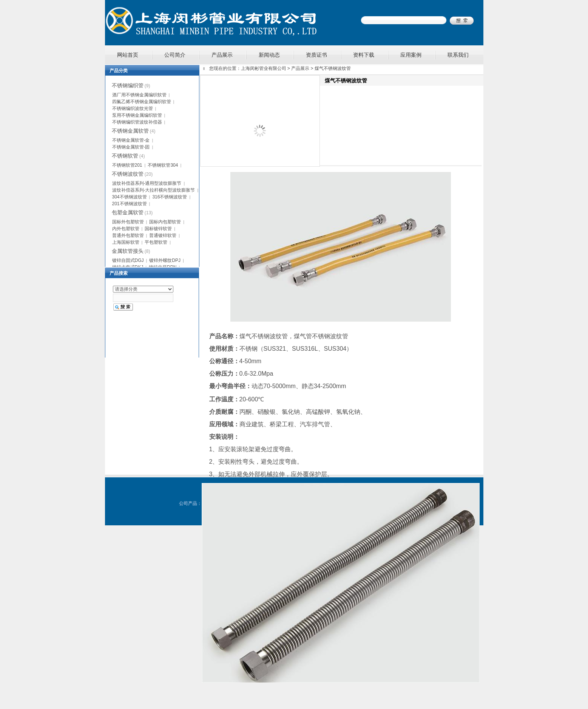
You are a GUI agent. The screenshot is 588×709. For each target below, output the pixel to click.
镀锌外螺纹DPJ (165, 260)
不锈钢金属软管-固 (131, 147)
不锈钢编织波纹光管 (133, 108)
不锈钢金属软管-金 (131, 140)
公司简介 (175, 55)
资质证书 (316, 55)
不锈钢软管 (125, 156)
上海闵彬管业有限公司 (264, 68)
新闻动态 (269, 55)
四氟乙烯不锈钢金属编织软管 (142, 102)
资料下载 (364, 55)
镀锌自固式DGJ (128, 260)
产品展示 (222, 55)
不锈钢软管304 (163, 165)
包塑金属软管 (128, 212)
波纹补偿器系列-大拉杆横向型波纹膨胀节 (154, 190)
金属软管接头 (128, 251)
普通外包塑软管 (128, 235)
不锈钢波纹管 (128, 174)
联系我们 (458, 55)
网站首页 (128, 55)
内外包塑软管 (126, 229)
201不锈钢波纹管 (130, 204)
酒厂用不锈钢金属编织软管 (139, 95)
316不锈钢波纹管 (170, 197)
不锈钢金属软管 (130, 131)
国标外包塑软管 (128, 222)
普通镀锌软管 (163, 235)
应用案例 (411, 55)
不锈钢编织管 (128, 85)
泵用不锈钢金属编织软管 (137, 115)
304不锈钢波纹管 (130, 197)
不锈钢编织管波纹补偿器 (137, 122)
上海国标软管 (126, 242)
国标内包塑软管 (165, 222)
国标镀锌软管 (158, 229)
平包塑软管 (156, 242)
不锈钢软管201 (127, 165)
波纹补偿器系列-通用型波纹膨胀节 (147, 183)
